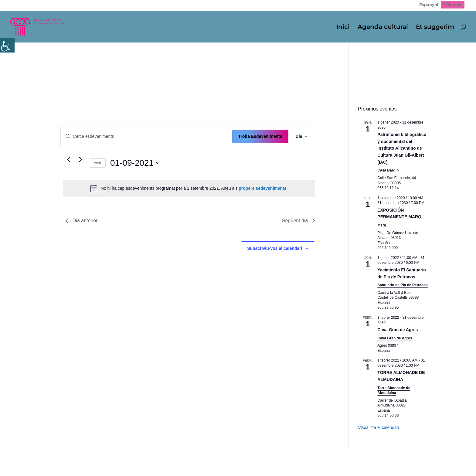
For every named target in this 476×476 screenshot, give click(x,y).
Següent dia (299, 221)
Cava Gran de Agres (398, 330)
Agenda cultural (383, 27)
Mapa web (59, 458)
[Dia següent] (81, 160)
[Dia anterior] (69, 160)
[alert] (189, 189)
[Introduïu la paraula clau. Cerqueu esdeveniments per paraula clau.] (146, 136)
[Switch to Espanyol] (429, 5)
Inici (343, 27)
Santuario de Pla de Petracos (402, 285)
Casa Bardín (388, 170)
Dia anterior (82, 221)
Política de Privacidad (103, 458)
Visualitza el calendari (378, 427)
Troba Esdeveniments (260, 136)
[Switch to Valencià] (453, 5)
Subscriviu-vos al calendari (275, 248)
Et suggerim (435, 27)
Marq (382, 225)
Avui (97, 163)
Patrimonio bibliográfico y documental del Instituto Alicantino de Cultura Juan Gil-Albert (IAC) (402, 148)
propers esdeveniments (262, 188)
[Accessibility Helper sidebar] (7, 45)
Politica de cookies (156, 458)
